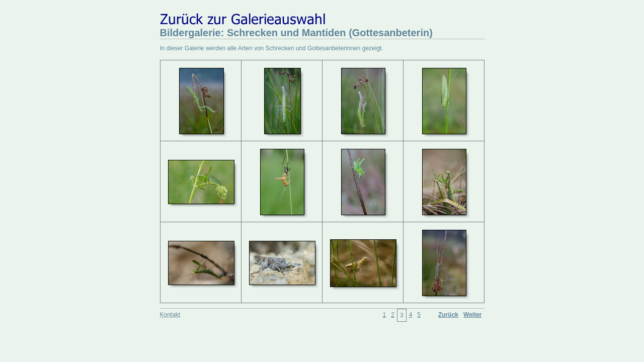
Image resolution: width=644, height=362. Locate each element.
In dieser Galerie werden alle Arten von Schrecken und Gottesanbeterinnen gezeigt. (272, 48)
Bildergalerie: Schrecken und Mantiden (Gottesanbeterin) (296, 33)
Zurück (448, 315)
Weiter (472, 315)
